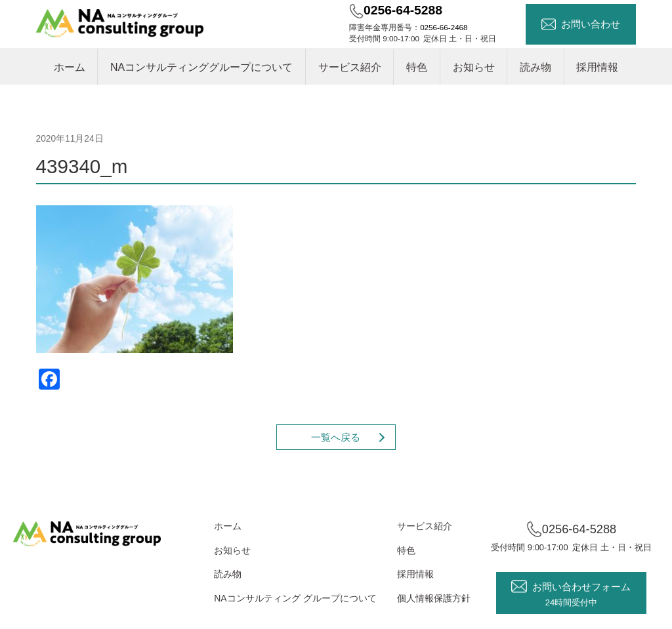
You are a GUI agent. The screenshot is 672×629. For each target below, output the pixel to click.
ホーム (70, 67)
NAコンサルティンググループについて (201, 67)
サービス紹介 (350, 67)
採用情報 (597, 67)
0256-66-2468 (444, 27)
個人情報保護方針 (434, 598)
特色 (417, 67)
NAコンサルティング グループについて (295, 598)
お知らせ (474, 67)
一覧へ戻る (336, 437)
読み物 (535, 67)
